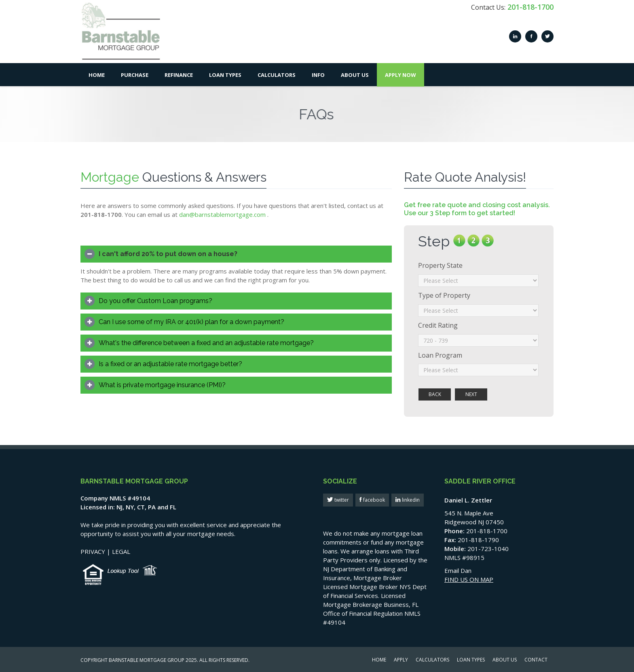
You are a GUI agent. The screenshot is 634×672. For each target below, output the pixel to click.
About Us (355, 75)
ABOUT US (505, 660)
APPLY (401, 660)
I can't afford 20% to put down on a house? (168, 254)
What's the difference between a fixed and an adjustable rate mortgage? (206, 343)
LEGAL (121, 551)
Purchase (135, 75)
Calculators (277, 75)
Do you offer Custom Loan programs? (155, 301)
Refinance (179, 75)
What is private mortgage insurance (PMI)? (162, 385)
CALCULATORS (432, 660)
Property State (440, 265)
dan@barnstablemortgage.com (222, 214)
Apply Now (400, 75)
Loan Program (440, 355)
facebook (373, 500)
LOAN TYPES (471, 660)
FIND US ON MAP (469, 579)
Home (97, 75)
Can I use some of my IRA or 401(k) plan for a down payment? (191, 322)
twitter (341, 500)
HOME (379, 660)
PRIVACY (93, 551)
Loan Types (225, 75)
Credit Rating (438, 325)
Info (318, 75)
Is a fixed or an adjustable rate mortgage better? (170, 364)
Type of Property (444, 295)
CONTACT (536, 660)
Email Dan (458, 570)
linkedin (410, 500)
